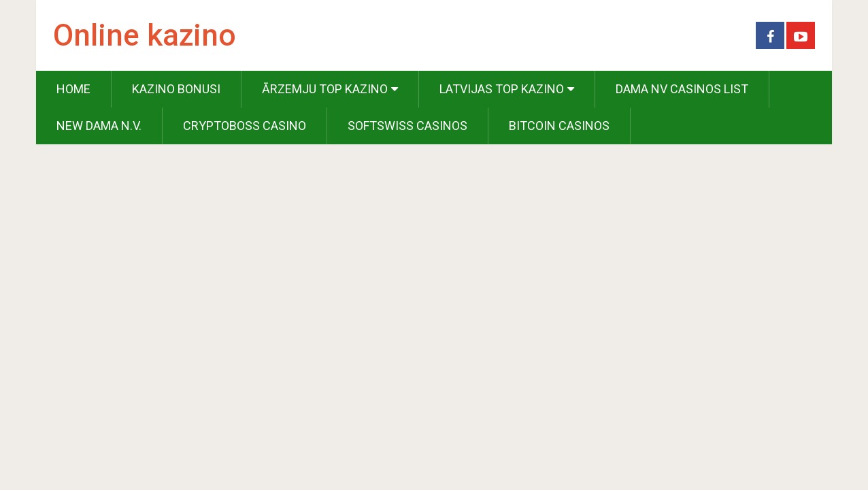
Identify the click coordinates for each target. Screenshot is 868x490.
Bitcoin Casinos (559, 126)
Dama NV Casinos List (682, 89)
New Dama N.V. (99, 126)
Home (73, 89)
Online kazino (145, 35)
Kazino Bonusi (176, 89)
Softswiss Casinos (407, 126)
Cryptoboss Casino (245, 126)
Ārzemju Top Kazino (325, 89)
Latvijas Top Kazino (502, 89)
